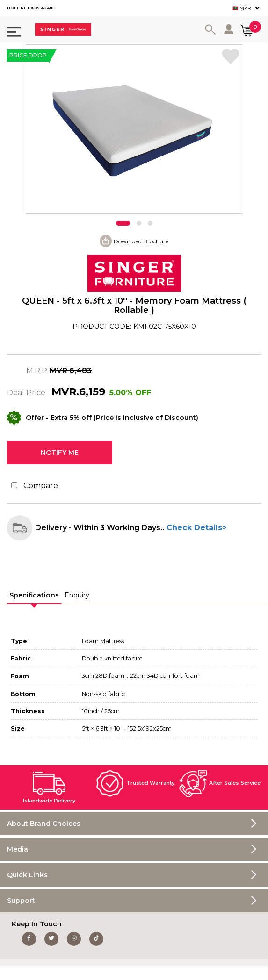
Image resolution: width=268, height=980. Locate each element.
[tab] (35, 596)
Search (212, 30)
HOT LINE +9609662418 (30, 8)
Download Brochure (141, 241)
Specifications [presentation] (34, 595)
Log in (229, 29)
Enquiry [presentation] (77, 595)
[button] (123, 223)
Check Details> (195, 528)
